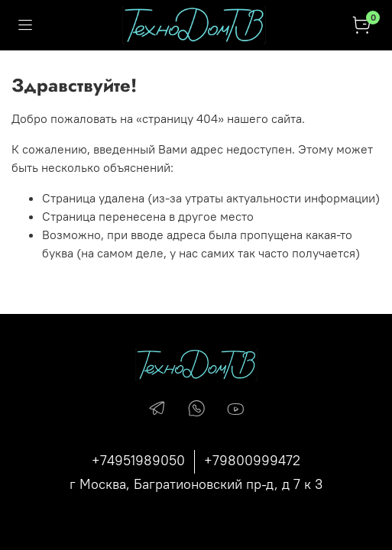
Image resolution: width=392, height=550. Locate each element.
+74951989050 (138, 460)
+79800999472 (252, 460)
